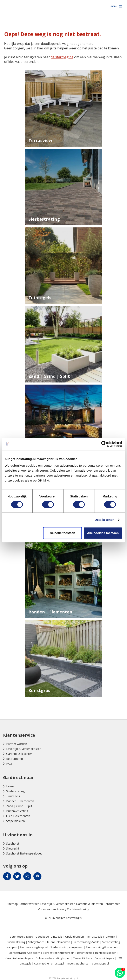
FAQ (9, 764)
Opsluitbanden (75, 937)
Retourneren (15, 759)
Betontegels (85, 953)
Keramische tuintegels (19, 958)
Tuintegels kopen (106, 953)
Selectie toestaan (63, 533)
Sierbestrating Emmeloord (102, 947)
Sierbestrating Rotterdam (59, 953)
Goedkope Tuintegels (49, 937)
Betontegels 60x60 (21, 937)
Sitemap (12, 904)
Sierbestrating (15, 791)
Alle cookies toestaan (103, 533)
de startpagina (62, 57)
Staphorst (13, 843)
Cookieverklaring (78, 909)
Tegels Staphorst (77, 963)
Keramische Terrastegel (49, 963)
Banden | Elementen (20, 801)
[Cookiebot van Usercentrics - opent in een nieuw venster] (104, 444)
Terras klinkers (83, 958)
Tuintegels (13, 796)
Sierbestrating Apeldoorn (24, 953)
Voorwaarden (47, 909)
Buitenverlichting (17, 811)
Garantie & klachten (19, 754)
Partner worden (17, 744)
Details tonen (104, 520)
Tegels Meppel (100, 963)
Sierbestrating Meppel (34, 947)
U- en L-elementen (59, 942)
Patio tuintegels (104, 958)
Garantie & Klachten (89, 904)
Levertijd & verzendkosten (24, 749)
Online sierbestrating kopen (53, 958)
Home (10, 786)
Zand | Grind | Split (19, 806)
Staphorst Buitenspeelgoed (24, 853)
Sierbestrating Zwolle (86, 942)
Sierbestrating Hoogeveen (67, 947)
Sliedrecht (13, 848)
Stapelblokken (15, 821)
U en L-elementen (18, 816)
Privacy (61, 909)
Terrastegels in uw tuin (101, 937)
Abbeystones (36, 942)
